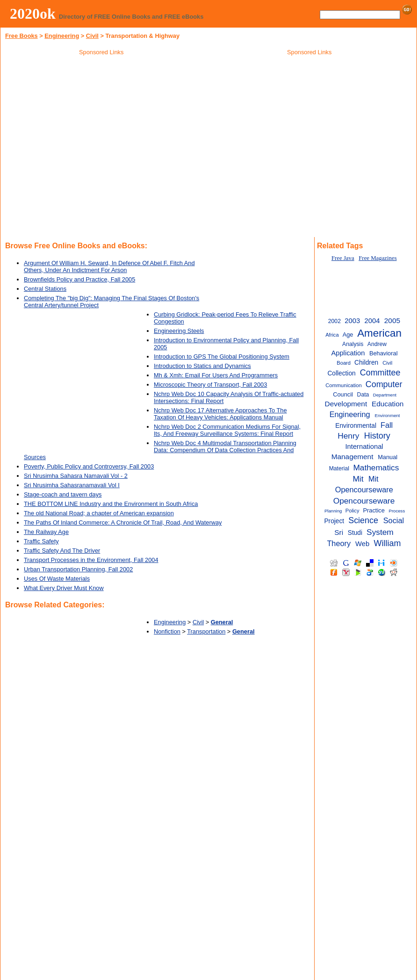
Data (363, 395)
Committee (380, 373)
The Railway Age (46, 532)
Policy (352, 511)
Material (339, 468)
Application (348, 353)
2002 (334, 321)
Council (343, 394)
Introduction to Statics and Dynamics (202, 366)
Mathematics (376, 468)
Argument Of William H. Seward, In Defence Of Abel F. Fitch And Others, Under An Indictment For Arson (109, 267)
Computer (384, 384)
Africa (332, 335)
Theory (339, 543)
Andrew (377, 344)
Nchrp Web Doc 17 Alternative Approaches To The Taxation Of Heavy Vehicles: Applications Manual (220, 414)
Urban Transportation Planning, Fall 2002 (78, 569)
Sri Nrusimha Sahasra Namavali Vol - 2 (76, 476)
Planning (333, 511)
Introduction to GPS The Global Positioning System (222, 357)
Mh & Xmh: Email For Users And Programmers (216, 375)
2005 (392, 321)
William (388, 543)
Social (394, 520)
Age (348, 335)
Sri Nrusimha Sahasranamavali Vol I (72, 485)
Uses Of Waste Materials (57, 579)
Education (388, 404)
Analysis (353, 344)
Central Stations (45, 289)
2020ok (33, 14)
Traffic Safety (41, 541)
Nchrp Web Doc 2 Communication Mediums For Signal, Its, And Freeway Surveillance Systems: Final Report (227, 430)
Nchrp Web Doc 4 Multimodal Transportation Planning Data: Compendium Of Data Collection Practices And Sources (160, 450)
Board (344, 363)
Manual (388, 457)
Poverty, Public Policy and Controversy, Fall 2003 (89, 466)
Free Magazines (377, 258)
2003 (352, 321)
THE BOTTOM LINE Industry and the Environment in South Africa (111, 504)
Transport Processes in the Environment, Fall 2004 (91, 560)
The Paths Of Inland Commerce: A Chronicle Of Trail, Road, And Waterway (123, 522)
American (379, 333)
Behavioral (384, 353)
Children (366, 363)
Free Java (343, 258)
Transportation (206, 631)
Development (346, 404)
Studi (355, 533)
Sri (339, 532)
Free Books (22, 36)
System (380, 532)
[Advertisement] (309, 126)
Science (363, 520)
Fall (387, 425)
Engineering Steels (179, 331)
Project (334, 521)
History (377, 436)
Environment (388, 415)
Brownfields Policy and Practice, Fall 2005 (79, 279)
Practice (374, 510)
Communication (343, 385)
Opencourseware (364, 501)
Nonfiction (167, 631)
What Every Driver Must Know (64, 588)
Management (352, 457)
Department (385, 395)
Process (397, 511)
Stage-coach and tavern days (63, 494)
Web (362, 544)
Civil (92, 36)
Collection (341, 373)
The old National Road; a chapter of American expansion (99, 513)
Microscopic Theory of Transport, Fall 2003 (210, 385)
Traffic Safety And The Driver (62, 551)
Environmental (356, 426)
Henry (348, 436)
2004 (372, 321)
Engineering (62, 36)
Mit (358, 479)
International (364, 447)
